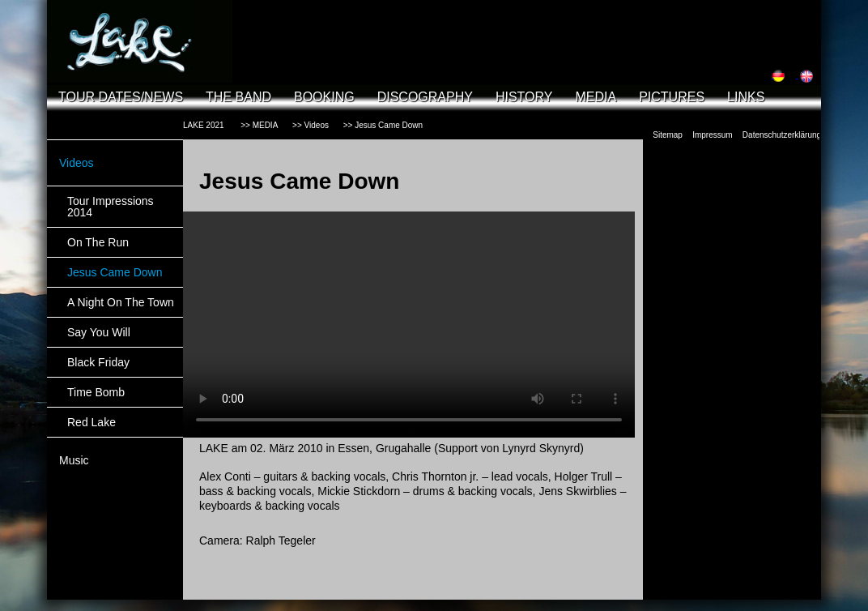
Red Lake (91, 422)
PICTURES (672, 97)
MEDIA (596, 97)
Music (74, 460)
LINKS (746, 97)
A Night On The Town (121, 302)
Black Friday (98, 362)
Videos (77, 163)
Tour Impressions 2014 (111, 207)
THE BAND (238, 97)
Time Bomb (96, 392)
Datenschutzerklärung (782, 135)
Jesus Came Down (115, 272)
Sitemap (668, 135)
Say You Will (99, 332)
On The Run (98, 242)
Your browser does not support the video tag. (409, 325)
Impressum (712, 135)
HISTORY (524, 97)
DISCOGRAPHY (425, 97)
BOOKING (324, 97)
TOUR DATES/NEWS (121, 97)
